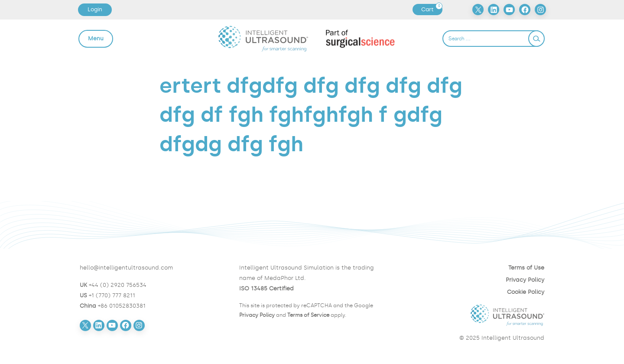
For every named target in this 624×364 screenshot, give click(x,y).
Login (95, 9)
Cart (432, 10)
